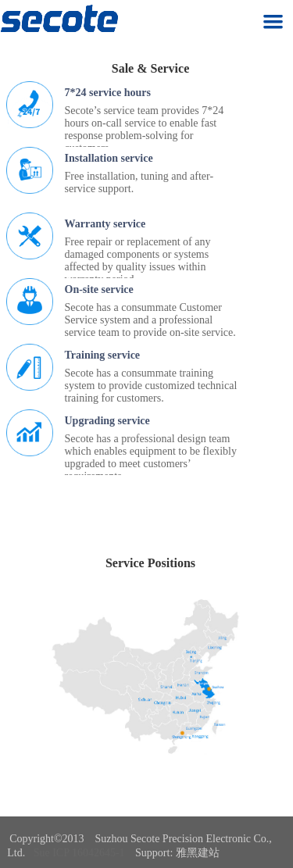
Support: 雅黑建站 (177, 853)
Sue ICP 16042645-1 (79, 853)
